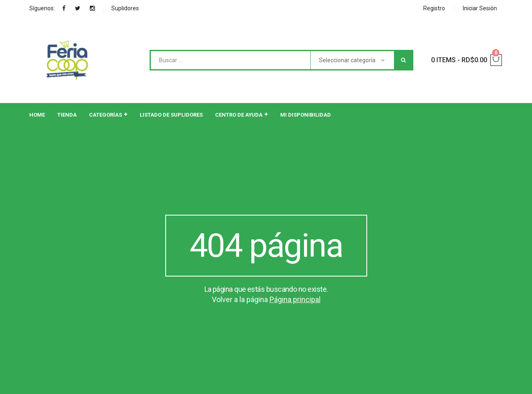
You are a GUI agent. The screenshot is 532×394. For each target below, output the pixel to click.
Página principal (295, 299)
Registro (434, 8)
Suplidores (125, 8)
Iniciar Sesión (480, 8)
